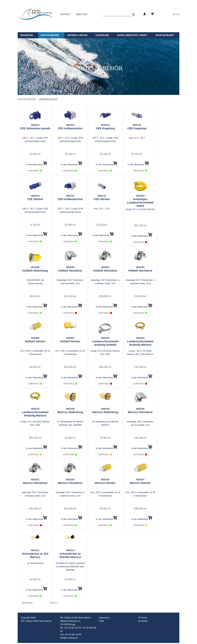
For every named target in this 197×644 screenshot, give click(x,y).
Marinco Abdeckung (70, 412)
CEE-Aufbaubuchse (70, 199)
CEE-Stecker (102, 199)
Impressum (104, 618)
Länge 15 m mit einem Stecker (140, 209)
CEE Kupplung (105, 128)
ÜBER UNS (82, 14)
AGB (101, 621)
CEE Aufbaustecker (70, 128)
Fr (178, 14)
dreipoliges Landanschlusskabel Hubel (140, 202)
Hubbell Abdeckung (35, 271)
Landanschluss (48, 99)
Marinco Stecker (105, 483)
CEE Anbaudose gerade (35, 128)
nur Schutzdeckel (35, 563)
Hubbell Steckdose (70, 271)
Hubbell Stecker (35, 341)
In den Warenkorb (37, 165)
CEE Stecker (35, 199)
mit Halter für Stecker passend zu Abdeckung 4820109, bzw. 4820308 (70, 567)
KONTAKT (65, 14)
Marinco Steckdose (140, 412)
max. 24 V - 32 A (137, 138)
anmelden (143, 621)
